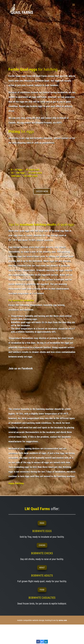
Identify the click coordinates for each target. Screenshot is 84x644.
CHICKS (42, 545)
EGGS (42, 523)
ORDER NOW (42, 191)
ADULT (42, 568)
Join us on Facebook (21, 368)
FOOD (42, 590)
